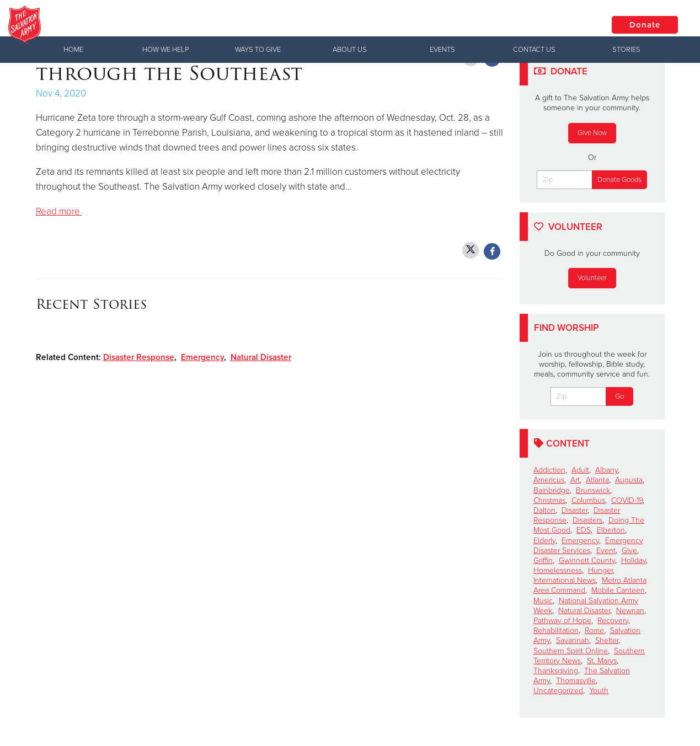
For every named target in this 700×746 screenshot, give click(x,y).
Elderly (544, 541)
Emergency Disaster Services (588, 546)
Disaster (575, 510)
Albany (607, 470)
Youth (599, 691)
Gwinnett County (587, 560)
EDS (584, 530)
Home (73, 50)
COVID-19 (627, 500)
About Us (350, 50)
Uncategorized (558, 691)
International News (565, 580)
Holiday (634, 560)
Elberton (611, 530)
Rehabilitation (556, 630)
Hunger (600, 570)
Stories (626, 50)
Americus (549, 480)
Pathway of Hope (562, 621)
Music (543, 601)
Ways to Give (258, 50)
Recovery (613, 621)
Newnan (630, 611)
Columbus (588, 500)
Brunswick (593, 490)
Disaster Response (139, 357)
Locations (562, 24)
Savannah (573, 640)
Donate (645, 25)
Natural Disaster (261, 357)
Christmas (549, 500)
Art (575, 480)
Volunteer (592, 278)
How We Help (165, 50)
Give (629, 551)
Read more (59, 211)
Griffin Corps (160, 25)
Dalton (544, 510)
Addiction (549, 470)
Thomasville (576, 681)
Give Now (592, 133)
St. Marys (602, 661)
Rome (594, 630)
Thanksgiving (556, 671)
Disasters (587, 520)
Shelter (607, 640)
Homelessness (558, 570)
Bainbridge (552, 490)
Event (606, 551)
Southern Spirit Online (571, 651)
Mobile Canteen (618, 590)
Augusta (629, 480)
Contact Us (534, 50)
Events (442, 50)
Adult (580, 470)
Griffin (543, 560)
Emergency (202, 357)
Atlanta (597, 480)
